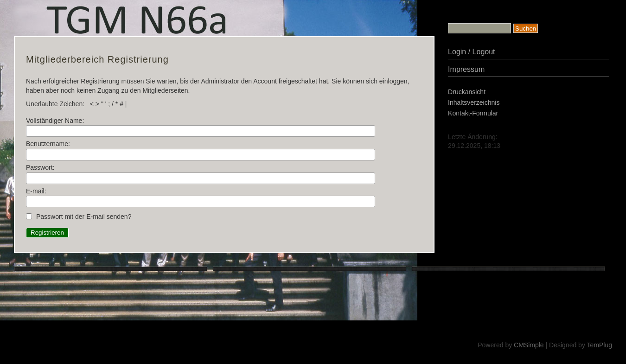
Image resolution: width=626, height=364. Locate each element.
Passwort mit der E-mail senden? (84, 217)
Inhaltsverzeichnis (474, 102)
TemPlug (600, 345)
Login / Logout (471, 52)
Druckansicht (467, 92)
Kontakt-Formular (473, 113)
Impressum (466, 69)
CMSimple (529, 345)
